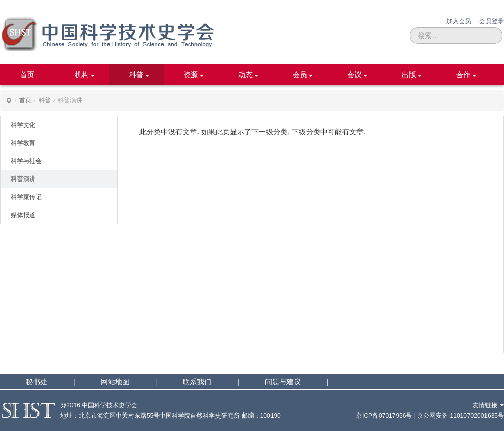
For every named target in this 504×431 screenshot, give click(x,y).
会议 (354, 75)
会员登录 (492, 21)
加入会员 (459, 21)
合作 (463, 75)
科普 (136, 75)
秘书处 (37, 382)
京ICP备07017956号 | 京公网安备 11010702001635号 (430, 416)
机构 (82, 75)
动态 (245, 75)
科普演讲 (23, 179)
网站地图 (115, 382)
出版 (409, 75)
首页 (27, 75)
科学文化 (23, 125)
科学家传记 (26, 197)
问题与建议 (283, 382)
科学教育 (23, 143)
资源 (191, 75)
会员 (300, 75)
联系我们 (197, 382)
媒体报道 (23, 215)
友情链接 (488, 405)
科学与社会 (26, 161)
